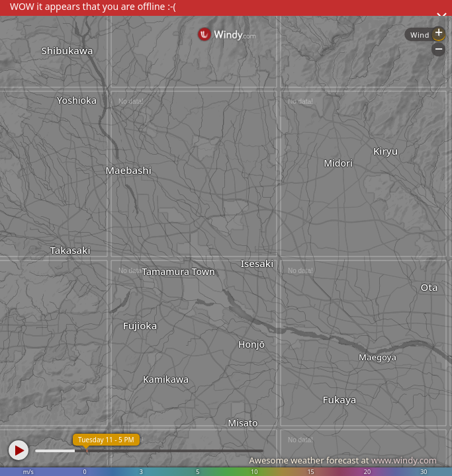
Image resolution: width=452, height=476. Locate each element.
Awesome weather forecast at (343, 460)
